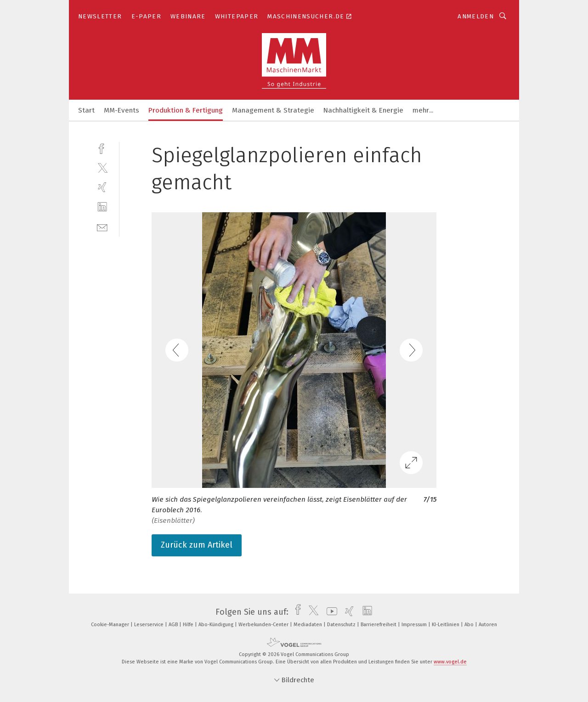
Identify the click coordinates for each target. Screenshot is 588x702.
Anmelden (476, 16)
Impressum (415, 625)
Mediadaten (308, 625)
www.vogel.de (450, 662)
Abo (470, 625)
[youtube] (330, 612)
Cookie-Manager (111, 625)
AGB (174, 625)
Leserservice (150, 625)
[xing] (102, 187)
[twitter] (102, 167)
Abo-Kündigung (217, 625)
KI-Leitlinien (446, 625)
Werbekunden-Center (264, 625)
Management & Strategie (273, 110)
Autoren (488, 625)
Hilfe (189, 625)
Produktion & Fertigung (186, 110)
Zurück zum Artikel (197, 545)
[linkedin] (102, 207)
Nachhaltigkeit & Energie (363, 110)
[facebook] (102, 148)
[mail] (102, 227)
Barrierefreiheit (379, 625)
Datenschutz (342, 625)
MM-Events (122, 110)
